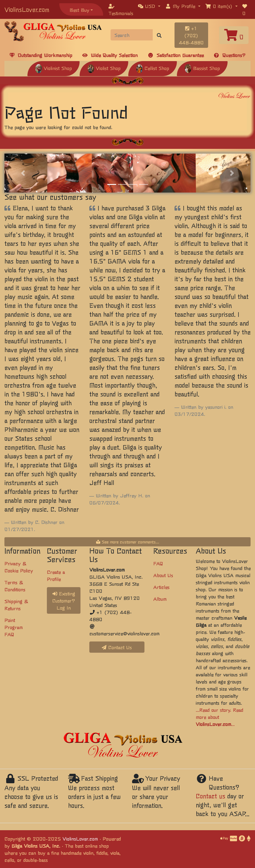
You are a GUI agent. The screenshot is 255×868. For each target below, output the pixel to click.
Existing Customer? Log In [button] (64, 600)
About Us (163, 575)
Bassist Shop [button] (202, 68)
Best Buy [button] (79, 10)
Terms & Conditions (15, 586)
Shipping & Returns (16, 605)
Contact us (210, 796)
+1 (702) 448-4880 (191, 35)
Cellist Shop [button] (153, 68)
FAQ (158, 563)
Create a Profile (56, 575)
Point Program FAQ (14, 627)
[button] (149, 6)
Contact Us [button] (117, 647)
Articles (161, 587)
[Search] (132, 35)
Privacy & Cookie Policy (19, 567)
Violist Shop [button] (104, 68)
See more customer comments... (128, 542)
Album (160, 599)
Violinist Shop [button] (54, 68)
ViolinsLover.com (27, 9)
